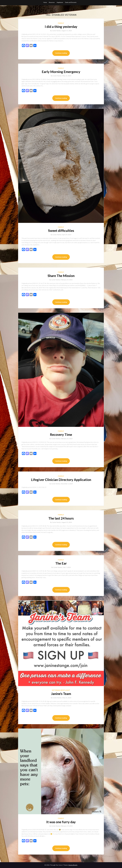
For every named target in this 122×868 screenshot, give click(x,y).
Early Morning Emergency (61, 72)
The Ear (61, 563)
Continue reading (61, 53)
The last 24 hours (61, 518)
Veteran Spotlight (61, 690)
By (56, 31)
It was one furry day (61, 822)
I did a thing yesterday (61, 27)
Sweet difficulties (61, 230)
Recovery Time (61, 434)
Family (61, 23)
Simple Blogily (73, 865)
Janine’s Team (61, 694)
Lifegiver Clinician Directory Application (61, 480)
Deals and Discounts (71, 2)
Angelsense (60, 2)
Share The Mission (61, 276)
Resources (52, 2)
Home (45, 2)
